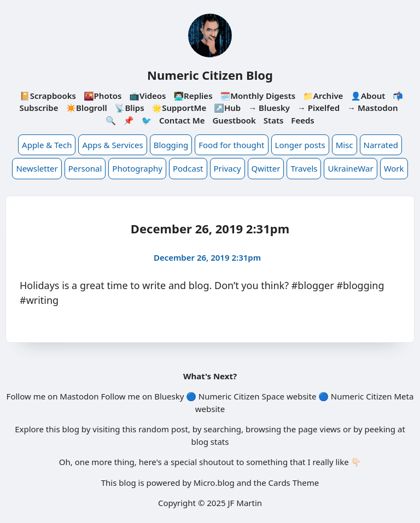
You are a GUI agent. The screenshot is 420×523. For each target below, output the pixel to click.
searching (222, 429)
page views (319, 429)
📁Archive (323, 96)
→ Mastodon (373, 108)
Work (394, 168)
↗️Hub (227, 108)
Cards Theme (294, 483)
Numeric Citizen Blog (210, 75)
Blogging (171, 145)
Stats (274, 120)
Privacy (227, 168)
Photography (137, 168)
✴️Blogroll (86, 108)
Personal (85, 168)
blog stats (210, 442)
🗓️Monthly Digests (258, 96)
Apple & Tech (47, 145)
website (301, 396)
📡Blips (130, 108)
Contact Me (182, 120)
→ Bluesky (269, 108)
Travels (304, 168)
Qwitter (266, 168)
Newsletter (37, 168)
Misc (345, 145)
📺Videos (147, 96)
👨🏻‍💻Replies (193, 96)
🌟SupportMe (179, 108)
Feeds (302, 120)
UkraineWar (350, 168)
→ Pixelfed (319, 108)
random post (163, 429)
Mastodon (79, 396)
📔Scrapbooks (48, 96)
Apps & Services (112, 145)
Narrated (381, 145)
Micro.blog (214, 483)
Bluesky (169, 396)
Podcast (188, 168)
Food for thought (231, 145)
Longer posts (300, 145)
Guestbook (234, 120)
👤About (368, 96)
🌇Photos (103, 96)
